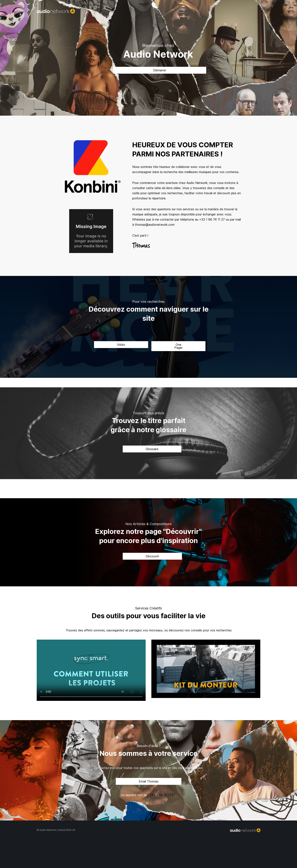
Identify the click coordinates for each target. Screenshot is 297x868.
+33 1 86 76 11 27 (212, 219)
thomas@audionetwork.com (155, 225)
